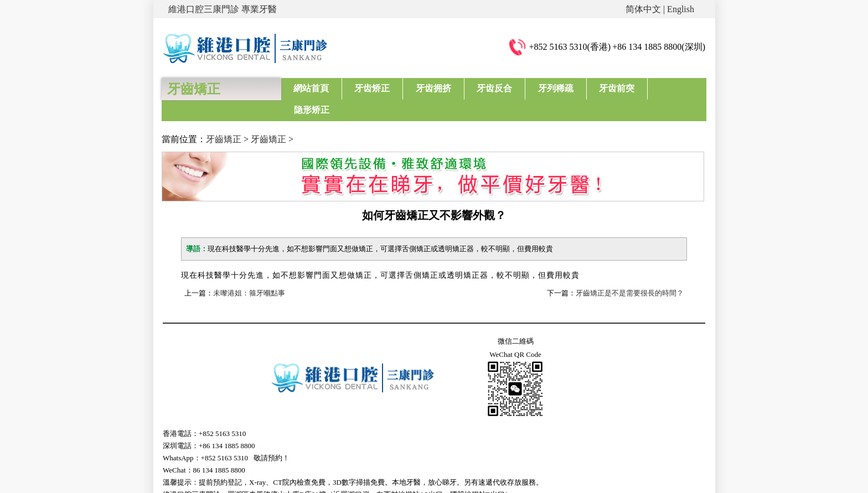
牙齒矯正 (224, 118)
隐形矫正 (674, 88)
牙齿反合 (493, 88)
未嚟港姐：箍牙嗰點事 (249, 272)
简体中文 (643, 9)
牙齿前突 (614, 88)
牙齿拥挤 (432, 88)
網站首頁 (311, 88)
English (681, 9)
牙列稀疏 (554, 88)
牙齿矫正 (372, 88)
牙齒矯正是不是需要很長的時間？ (630, 272)
